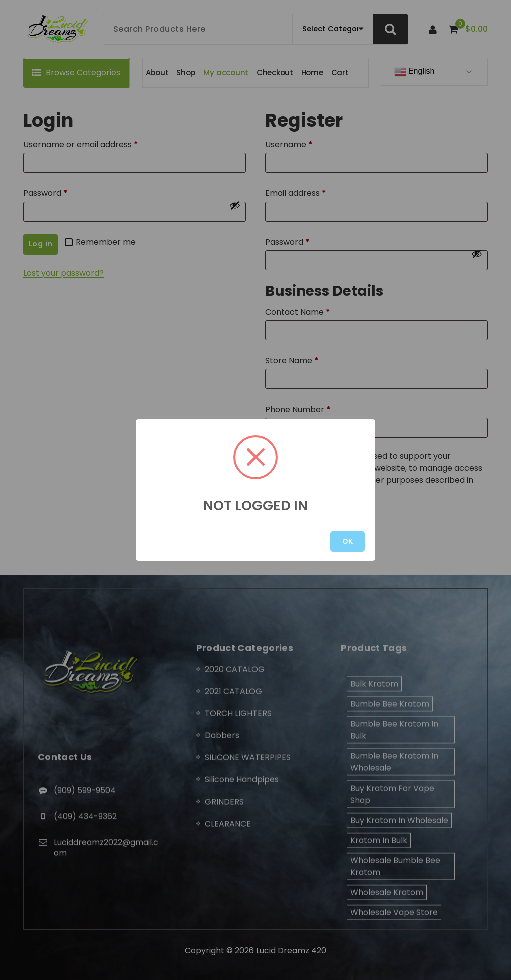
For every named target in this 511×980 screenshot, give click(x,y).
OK (347, 541)
